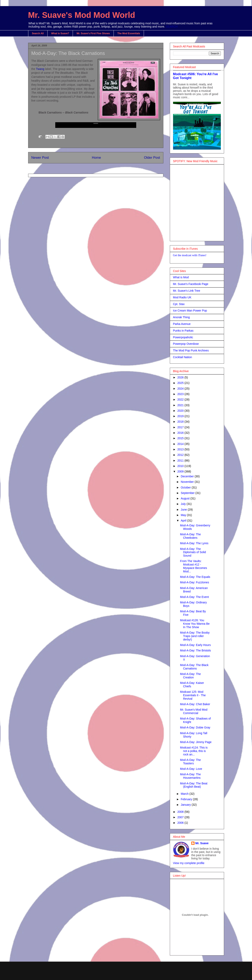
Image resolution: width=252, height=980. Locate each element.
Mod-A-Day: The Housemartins (190, 776)
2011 (181, 461)
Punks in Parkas (183, 331)
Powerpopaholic (183, 337)
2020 (181, 411)
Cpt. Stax (179, 304)
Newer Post (40, 158)
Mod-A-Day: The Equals (195, 577)
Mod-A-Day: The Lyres (194, 543)
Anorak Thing (181, 317)
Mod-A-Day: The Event (194, 597)
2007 (181, 817)
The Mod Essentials (129, 33)
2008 (181, 812)
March (185, 794)
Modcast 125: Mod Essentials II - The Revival (193, 695)
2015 (181, 438)
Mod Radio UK (182, 297)
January (186, 805)
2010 (181, 466)
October (186, 487)
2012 (181, 455)
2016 (181, 433)
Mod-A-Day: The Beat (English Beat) (194, 785)
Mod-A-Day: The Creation (190, 676)
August (186, 498)
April (184, 521)
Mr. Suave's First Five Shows (93, 33)
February (187, 799)
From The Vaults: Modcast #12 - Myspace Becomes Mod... (193, 566)
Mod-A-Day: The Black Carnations (68, 53)
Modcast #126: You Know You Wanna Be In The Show (195, 624)
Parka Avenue (182, 324)
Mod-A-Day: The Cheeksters (190, 536)
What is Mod (181, 277)
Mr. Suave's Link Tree (187, 291)
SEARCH (172, 27)
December (188, 476)
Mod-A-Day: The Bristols (195, 650)
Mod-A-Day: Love (191, 769)
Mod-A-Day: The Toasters (190, 762)
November (188, 482)
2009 (181, 471)
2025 (181, 383)
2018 (181, 422)
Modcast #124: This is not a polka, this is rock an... (194, 751)
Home (96, 158)
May (184, 515)
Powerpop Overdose (186, 344)
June (184, 510)
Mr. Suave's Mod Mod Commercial (194, 711)
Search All (38, 33)
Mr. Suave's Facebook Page (191, 284)
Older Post (152, 158)
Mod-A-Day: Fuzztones (194, 582)
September (188, 493)
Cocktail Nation (183, 357)
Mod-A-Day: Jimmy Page (196, 742)
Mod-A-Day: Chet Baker (195, 704)
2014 (181, 444)
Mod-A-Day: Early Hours (195, 645)
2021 (181, 405)
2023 (181, 394)
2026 (181, 377)
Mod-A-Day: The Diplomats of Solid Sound (193, 552)
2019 (181, 416)
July (184, 504)
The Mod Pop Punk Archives (191, 350)
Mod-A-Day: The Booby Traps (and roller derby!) (195, 636)
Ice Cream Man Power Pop (190, 311)
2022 (181, 399)
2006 (181, 823)
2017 (181, 427)
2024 (181, 389)
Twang (41, 69)
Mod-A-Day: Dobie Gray (195, 727)
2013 (181, 449)
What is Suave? (60, 33)
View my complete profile (189, 863)
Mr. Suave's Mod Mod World (82, 15)
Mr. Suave (202, 843)
